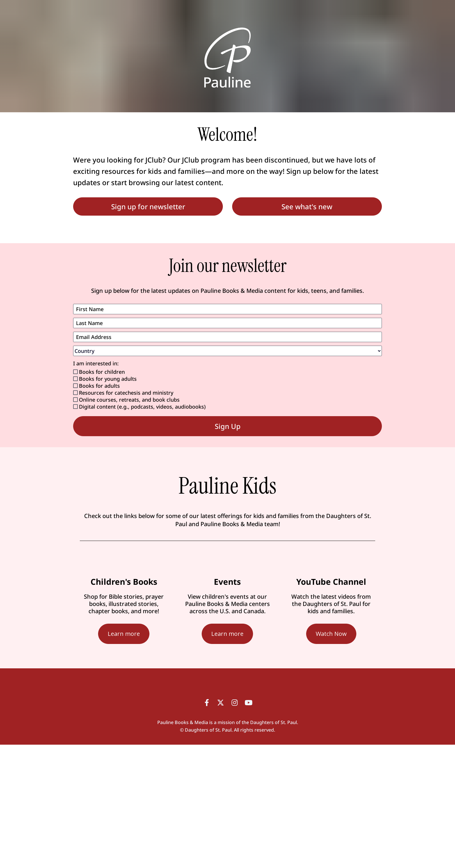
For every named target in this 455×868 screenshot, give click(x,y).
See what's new (307, 206)
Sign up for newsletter (148, 206)
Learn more (124, 634)
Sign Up (228, 426)
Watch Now (331, 634)
